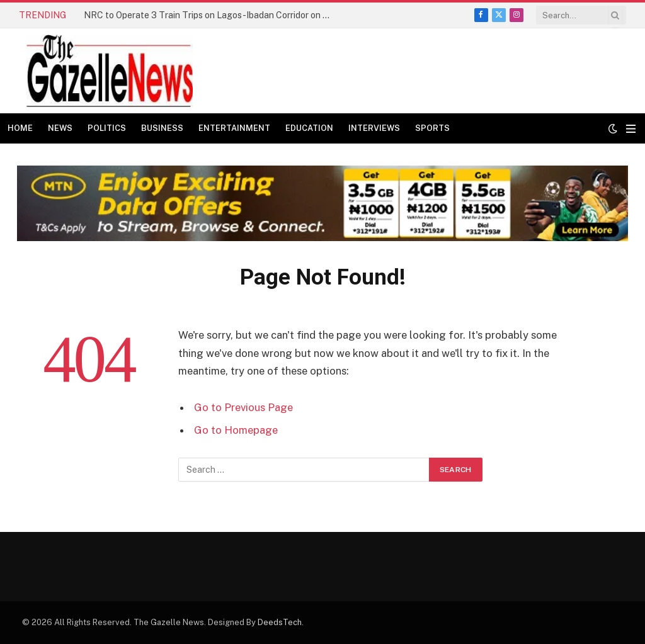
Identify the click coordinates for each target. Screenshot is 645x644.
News (60, 128)
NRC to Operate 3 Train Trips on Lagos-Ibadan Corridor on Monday (210, 15)
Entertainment (234, 128)
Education (309, 128)
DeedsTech (280, 622)
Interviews (374, 128)
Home (20, 128)
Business (162, 128)
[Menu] (631, 129)
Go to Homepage (236, 430)
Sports (432, 128)
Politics (107, 128)
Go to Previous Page (243, 407)
